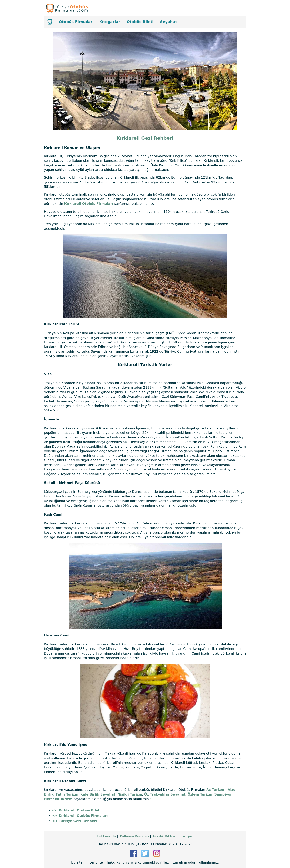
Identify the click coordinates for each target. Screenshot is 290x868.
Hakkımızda (106, 836)
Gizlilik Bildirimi (166, 836)
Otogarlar (110, 22)
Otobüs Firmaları (76, 22)
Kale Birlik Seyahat (98, 794)
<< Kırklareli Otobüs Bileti (77, 810)
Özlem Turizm (200, 794)
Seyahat (168, 22)
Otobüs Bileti (140, 22)
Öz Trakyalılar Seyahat (165, 794)
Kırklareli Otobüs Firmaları (89, 204)
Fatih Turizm (67, 794)
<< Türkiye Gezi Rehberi (75, 821)
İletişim (187, 836)
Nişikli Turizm (130, 794)
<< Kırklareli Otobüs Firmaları (80, 816)
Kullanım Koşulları (134, 836)
